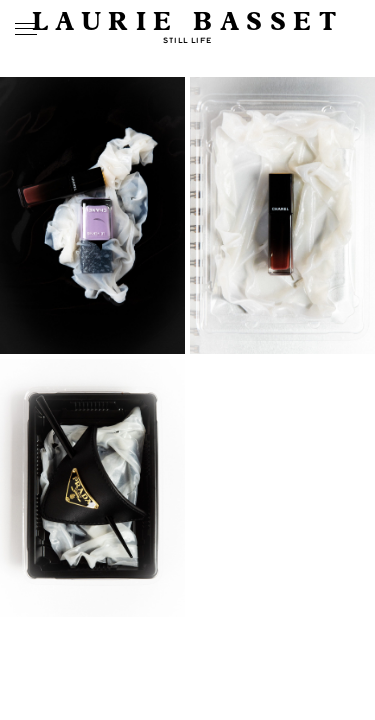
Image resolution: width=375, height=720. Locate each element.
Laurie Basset (188, 22)
